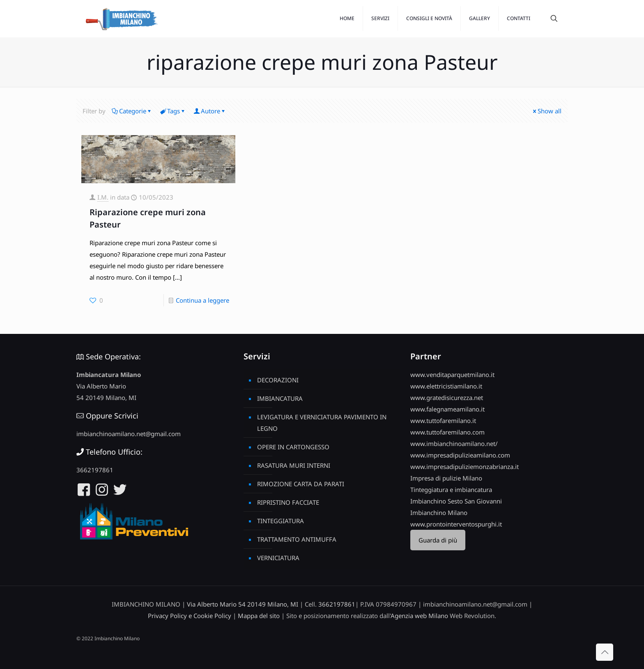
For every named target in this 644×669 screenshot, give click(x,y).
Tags (173, 111)
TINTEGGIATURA (281, 521)
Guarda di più (438, 540)
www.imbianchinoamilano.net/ (454, 444)
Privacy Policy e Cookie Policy (190, 616)
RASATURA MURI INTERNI (294, 465)
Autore (210, 111)
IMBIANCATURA (280, 398)
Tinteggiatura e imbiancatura (451, 490)
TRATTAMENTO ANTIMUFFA (297, 539)
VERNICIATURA (278, 558)
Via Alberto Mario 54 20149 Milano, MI (243, 604)
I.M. (103, 197)
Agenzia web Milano (419, 616)
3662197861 (95, 470)
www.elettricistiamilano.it (446, 386)
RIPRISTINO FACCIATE (288, 502)
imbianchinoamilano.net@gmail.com (129, 434)
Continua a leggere (202, 300)
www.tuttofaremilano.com (447, 432)
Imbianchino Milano (439, 513)
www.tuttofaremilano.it (443, 421)
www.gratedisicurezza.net (447, 398)
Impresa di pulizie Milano (446, 478)
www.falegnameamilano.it (447, 409)
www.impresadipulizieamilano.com (460, 455)
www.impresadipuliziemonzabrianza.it (465, 467)
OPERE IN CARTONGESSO (293, 447)
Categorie (132, 111)
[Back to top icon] (605, 652)
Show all (546, 111)
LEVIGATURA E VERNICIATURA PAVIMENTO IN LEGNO (322, 423)
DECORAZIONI (278, 380)
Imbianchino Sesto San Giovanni (456, 501)
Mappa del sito (259, 616)
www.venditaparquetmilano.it (452, 375)
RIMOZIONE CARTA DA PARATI (301, 484)
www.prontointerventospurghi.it (456, 524)
